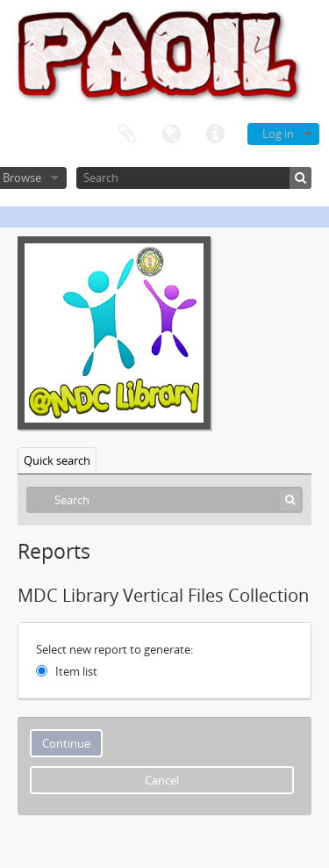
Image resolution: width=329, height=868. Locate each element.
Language (171, 134)
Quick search (57, 460)
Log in (278, 134)
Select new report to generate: (114, 649)
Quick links (215, 134)
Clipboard (127, 134)
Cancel (162, 780)
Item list (76, 671)
